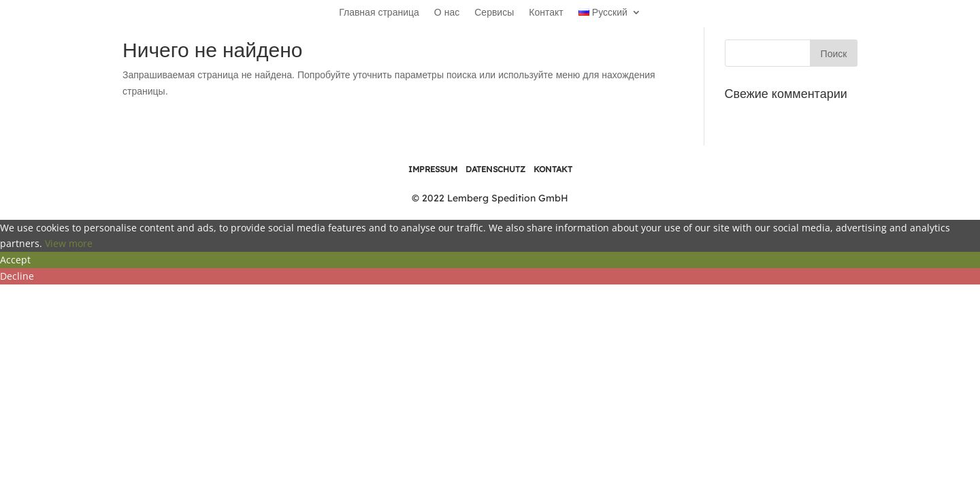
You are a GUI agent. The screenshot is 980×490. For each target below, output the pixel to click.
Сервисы (494, 13)
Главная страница (379, 13)
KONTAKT (553, 169)
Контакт (546, 13)
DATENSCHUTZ (495, 169)
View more (69, 243)
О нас (447, 13)
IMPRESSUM (433, 169)
